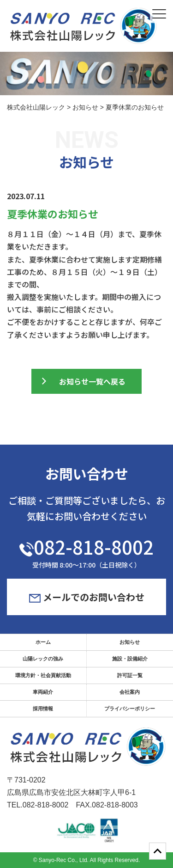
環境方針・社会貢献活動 (43, 675)
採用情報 (43, 709)
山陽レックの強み (43, 659)
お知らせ (130, 642)
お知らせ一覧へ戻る (92, 381)
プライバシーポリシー (130, 709)
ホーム (43, 642)
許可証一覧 (130, 675)
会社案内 (130, 692)
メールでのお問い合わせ (87, 597)
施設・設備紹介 (130, 659)
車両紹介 (43, 692)
